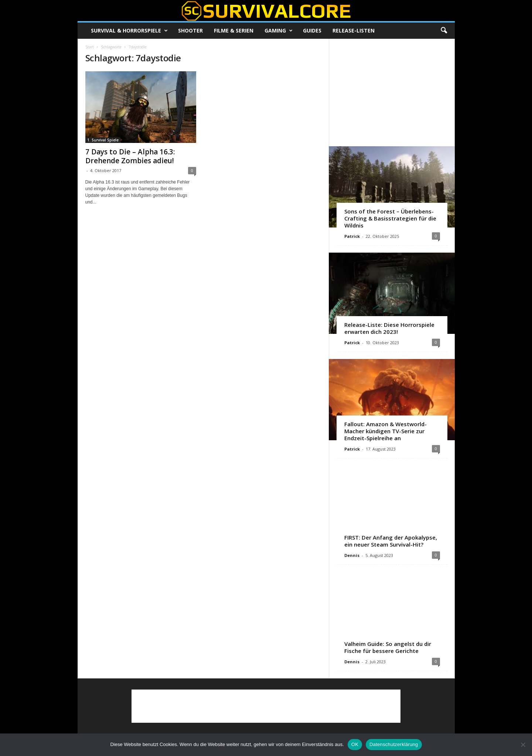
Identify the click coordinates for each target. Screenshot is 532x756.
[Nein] (523, 745)
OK (355, 744)
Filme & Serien (234, 30)
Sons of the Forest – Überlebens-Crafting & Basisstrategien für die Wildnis (390, 218)
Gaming (279, 31)
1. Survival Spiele (103, 140)
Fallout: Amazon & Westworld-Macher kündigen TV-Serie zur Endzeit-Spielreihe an (386, 431)
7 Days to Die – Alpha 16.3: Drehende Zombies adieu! (130, 156)
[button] (444, 31)
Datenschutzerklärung (394, 744)
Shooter (190, 30)
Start (90, 47)
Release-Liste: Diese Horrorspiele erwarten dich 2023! (389, 328)
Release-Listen (354, 30)
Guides (312, 30)
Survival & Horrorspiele (129, 31)
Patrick (352, 236)
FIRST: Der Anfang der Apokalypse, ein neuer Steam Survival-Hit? (391, 541)
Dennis (352, 555)
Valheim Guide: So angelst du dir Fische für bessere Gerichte (388, 647)
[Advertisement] (392, 92)
